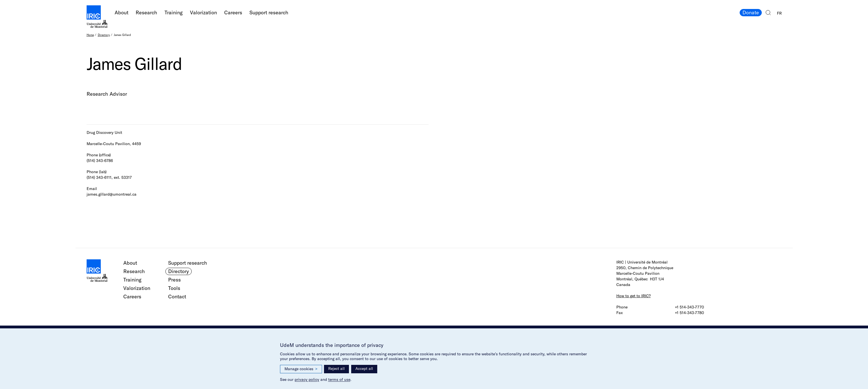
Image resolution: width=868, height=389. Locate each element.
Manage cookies (301, 369)
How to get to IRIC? (634, 296)
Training (174, 12)
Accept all (364, 369)
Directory (104, 35)
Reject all (336, 369)
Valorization (203, 12)
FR (779, 13)
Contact (177, 297)
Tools (174, 288)
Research (146, 12)
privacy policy (307, 379)
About (121, 12)
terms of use (339, 379)
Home (90, 35)
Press (174, 280)
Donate (751, 12)
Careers (233, 12)
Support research (269, 12)
